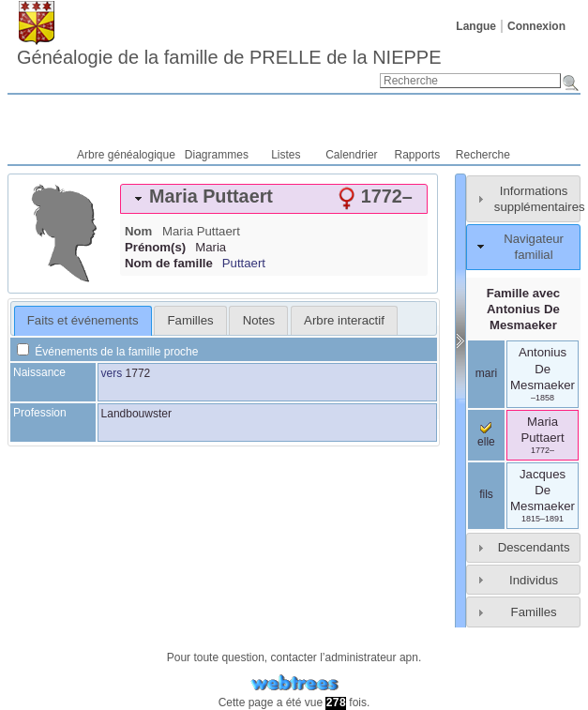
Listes (286, 155)
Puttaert (244, 263)
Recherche (483, 155)
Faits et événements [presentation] (83, 320)
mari (486, 373)
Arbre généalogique (126, 155)
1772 (138, 373)
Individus (534, 580)
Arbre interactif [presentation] (344, 320)
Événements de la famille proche (107, 352)
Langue (476, 26)
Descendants (534, 547)
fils (486, 494)
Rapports (418, 155)
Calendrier (351, 155)
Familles (534, 612)
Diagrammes (217, 155)
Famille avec (523, 309)
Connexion (536, 26)
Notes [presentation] (259, 320)
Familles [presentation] (191, 320)
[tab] (274, 199)
